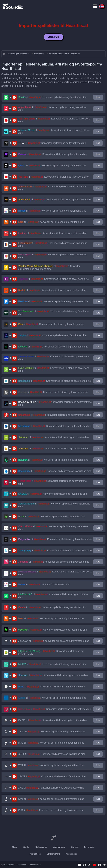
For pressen (90, 847)
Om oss (75, 847)
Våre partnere (59, 847)
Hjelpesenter (41, 847)
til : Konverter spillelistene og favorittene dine (52, 97)
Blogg (15, 847)
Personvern (22, 865)
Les (98, 97)
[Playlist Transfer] (13, 6)
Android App (71, 854)
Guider (26, 847)
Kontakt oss (35, 854)
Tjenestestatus (35, 865)
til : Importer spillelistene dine (44, 585)
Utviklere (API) (53, 854)
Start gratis (53, 37)
